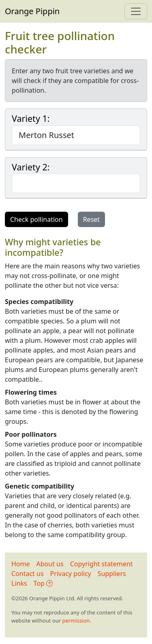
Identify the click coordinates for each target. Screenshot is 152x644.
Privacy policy (71, 574)
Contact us (28, 574)
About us (50, 564)
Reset (91, 219)
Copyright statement (102, 564)
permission (76, 621)
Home (21, 564)
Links (19, 583)
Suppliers (112, 574)
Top (43, 583)
